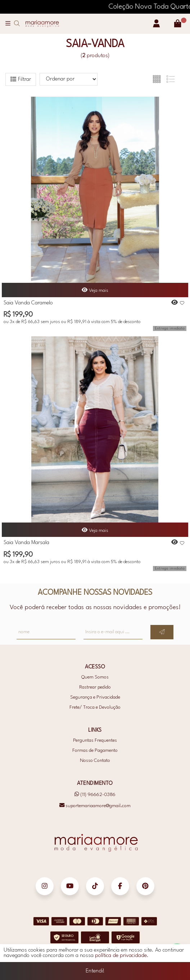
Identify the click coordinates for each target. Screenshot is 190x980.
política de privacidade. (122, 961)
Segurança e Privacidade (95, 697)
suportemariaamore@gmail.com (95, 806)
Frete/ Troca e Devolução (95, 707)
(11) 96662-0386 (95, 795)
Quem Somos (95, 677)
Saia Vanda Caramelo (28, 303)
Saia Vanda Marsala (26, 543)
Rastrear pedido (95, 687)
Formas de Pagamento (95, 751)
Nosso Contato (95, 761)
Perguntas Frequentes (95, 740)
